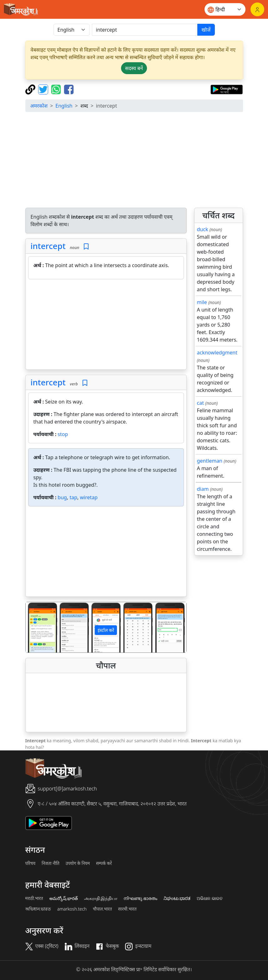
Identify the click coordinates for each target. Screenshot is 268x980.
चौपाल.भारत (102, 909)
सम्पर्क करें (104, 863)
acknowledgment (217, 353)
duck (203, 229)
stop (63, 434)
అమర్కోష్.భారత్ (64, 898)
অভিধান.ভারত (38, 909)
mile (202, 302)
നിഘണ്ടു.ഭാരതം (140, 898)
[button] (38, 627)
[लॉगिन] (257, 9)
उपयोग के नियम (78, 863)
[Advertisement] (106, 326)
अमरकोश (39, 106)
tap (73, 497)
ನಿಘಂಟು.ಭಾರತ (177, 898)
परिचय (30, 863)
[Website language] (225, 9)
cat (200, 403)
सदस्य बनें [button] (134, 68)
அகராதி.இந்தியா (101, 898)
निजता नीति (51, 863)
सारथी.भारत (127, 909)
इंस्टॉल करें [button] (106, 630)
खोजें (206, 30)
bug (62, 497)
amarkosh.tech (72, 909)
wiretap (89, 497)
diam (203, 489)
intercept (48, 246)
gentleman (210, 461)
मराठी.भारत (34, 898)
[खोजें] (145, 30)
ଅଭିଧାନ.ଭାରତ (210, 898)
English (64, 106)
